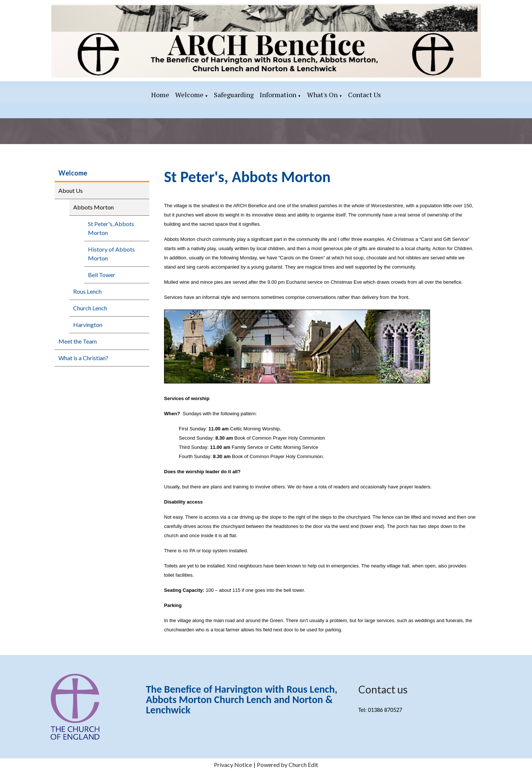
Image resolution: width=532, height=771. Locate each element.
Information (278, 95)
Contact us (383, 689)
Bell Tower (102, 275)
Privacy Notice (233, 765)
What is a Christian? (83, 358)
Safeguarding (234, 95)
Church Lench (90, 308)
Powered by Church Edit (287, 765)
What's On (322, 95)
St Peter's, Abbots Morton (111, 228)
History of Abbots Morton (111, 254)
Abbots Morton (93, 207)
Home (160, 95)
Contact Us (364, 95)
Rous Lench (87, 291)
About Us (71, 190)
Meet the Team (78, 341)
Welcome (189, 95)
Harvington (88, 325)
